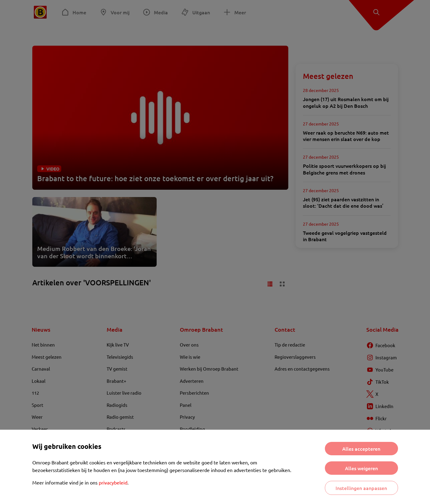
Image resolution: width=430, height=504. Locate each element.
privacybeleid (113, 482)
